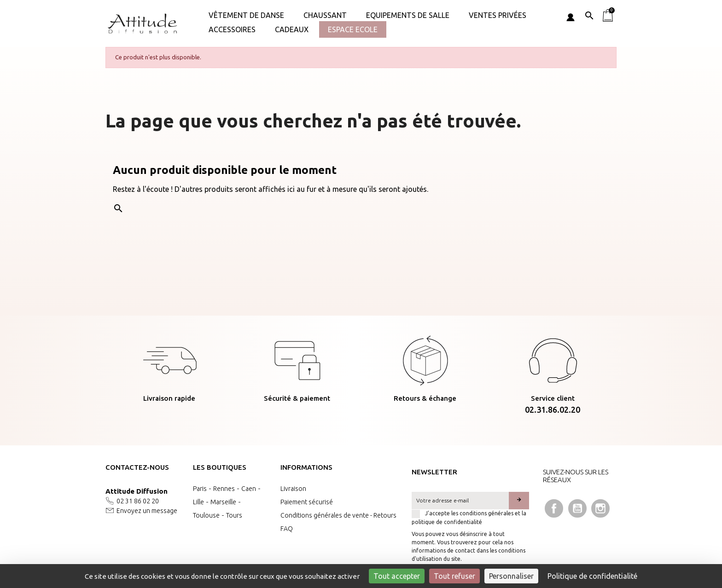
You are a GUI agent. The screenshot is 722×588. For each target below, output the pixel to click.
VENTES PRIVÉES (498, 15)
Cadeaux (292, 29)
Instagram (600, 508)
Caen (249, 489)
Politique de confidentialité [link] (592, 576)
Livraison (293, 489)
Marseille (223, 502)
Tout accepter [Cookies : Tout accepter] (397, 576)
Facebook (554, 508)
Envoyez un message (147, 511)
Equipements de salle (408, 15)
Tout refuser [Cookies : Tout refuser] (454, 576)
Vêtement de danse (246, 15)
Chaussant (325, 15)
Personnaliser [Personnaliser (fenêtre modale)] (511, 576)
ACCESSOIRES (232, 29)
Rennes (224, 489)
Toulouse (206, 515)
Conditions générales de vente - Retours (338, 515)
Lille (198, 502)
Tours (234, 515)
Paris (200, 489)
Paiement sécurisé (307, 502)
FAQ (287, 529)
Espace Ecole (353, 29)
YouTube (577, 508)
